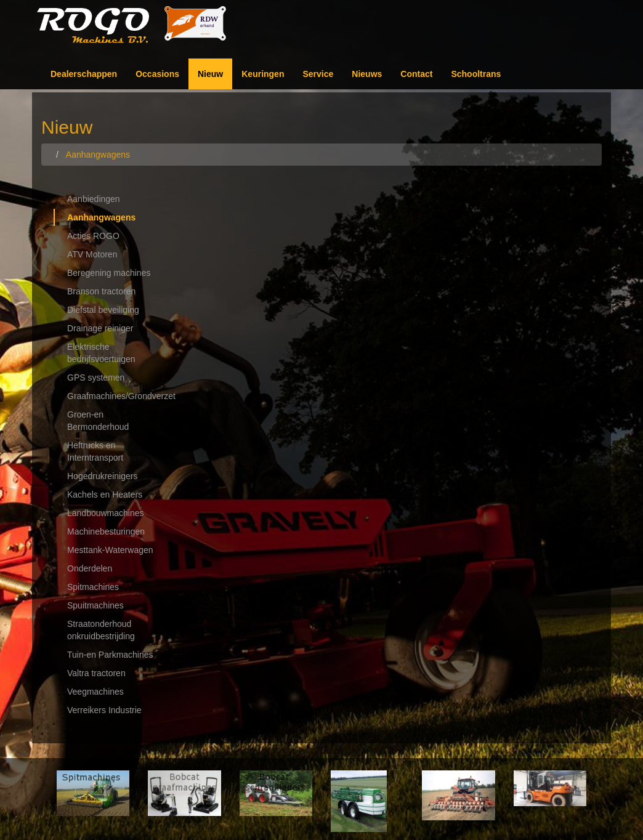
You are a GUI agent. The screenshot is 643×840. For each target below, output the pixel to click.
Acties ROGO (93, 236)
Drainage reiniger (100, 328)
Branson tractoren (101, 291)
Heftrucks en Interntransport (95, 451)
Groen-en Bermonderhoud (98, 421)
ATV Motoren (92, 254)
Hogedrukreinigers (102, 476)
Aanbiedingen (94, 199)
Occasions (157, 74)
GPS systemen (96, 378)
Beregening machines (109, 273)
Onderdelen (90, 568)
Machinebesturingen (106, 531)
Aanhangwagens (101, 217)
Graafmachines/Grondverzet (117, 396)
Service (318, 74)
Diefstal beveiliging (103, 310)
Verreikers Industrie (104, 710)
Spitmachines (93, 587)
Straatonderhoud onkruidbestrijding (101, 630)
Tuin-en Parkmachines (110, 655)
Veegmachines (95, 692)
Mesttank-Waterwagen (110, 550)
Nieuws (367, 74)
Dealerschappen (84, 74)
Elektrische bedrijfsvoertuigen (101, 353)
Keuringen (263, 74)
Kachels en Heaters (105, 495)
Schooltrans (476, 74)
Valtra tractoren (96, 673)
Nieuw (210, 74)
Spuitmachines (95, 605)
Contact (416, 74)
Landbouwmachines (106, 513)
